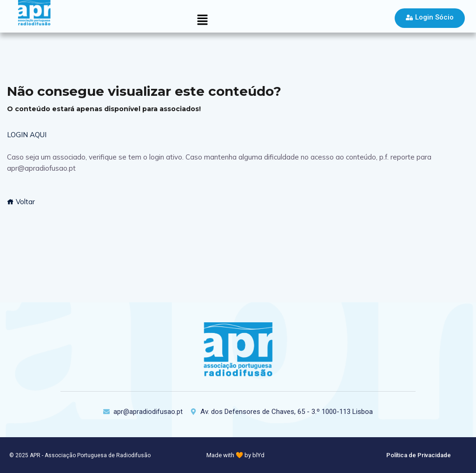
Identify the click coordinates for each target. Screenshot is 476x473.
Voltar (21, 202)
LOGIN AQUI (27, 135)
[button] (202, 20)
